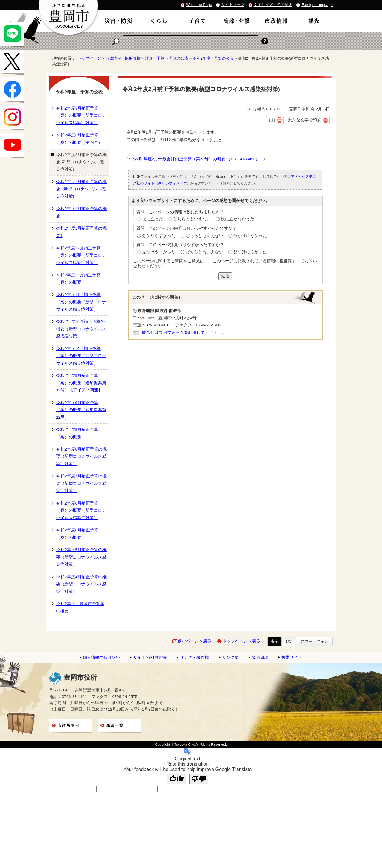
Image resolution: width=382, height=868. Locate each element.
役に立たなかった (238, 219)
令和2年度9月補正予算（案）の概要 (77, 433)
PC (289, 641)
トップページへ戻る (241, 641)
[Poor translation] (199, 779)
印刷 (271, 120)
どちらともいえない (192, 219)
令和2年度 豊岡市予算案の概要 (80, 607)
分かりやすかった (159, 236)
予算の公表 (179, 58)
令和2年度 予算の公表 (213, 58)
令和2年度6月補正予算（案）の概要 (77, 534)
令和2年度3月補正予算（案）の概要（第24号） (79, 139)
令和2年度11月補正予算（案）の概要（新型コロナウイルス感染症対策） (81, 302)
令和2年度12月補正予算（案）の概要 (78, 279)
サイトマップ (233, 5)
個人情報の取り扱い (101, 657)
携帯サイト (292, 657)
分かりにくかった (250, 236)
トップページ (89, 58)
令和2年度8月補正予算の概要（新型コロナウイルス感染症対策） (81, 457)
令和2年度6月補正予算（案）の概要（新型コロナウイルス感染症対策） (81, 511)
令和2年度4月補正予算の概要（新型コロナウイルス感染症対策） (81, 584)
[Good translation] (177, 779)
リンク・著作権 (194, 657)
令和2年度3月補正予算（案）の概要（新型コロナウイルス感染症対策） (81, 115)
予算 (161, 58)
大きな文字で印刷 (304, 120)
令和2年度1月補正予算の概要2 (81, 212)
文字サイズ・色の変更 (273, 5)
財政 (149, 58)
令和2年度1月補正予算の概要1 (81, 232)
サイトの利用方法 (150, 657)
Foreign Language (317, 5)
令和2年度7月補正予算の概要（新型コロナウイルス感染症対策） (81, 483)
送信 (225, 276)
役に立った (153, 219)
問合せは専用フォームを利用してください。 (184, 333)
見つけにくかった (250, 252)
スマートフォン (314, 641)
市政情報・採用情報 (123, 58)
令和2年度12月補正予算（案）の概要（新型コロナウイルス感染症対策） (81, 255)
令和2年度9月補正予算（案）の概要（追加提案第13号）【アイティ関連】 (81, 383)
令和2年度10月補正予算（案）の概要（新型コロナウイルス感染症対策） (81, 356)
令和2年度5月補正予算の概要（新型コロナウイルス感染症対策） (81, 557)
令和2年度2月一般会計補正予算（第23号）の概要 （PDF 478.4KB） (199, 159)
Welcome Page (199, 5)
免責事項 (260, 657)
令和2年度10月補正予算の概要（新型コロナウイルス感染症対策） (81, 329)
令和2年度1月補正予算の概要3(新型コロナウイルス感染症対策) (81, 189)
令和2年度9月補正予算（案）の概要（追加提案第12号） (81, 410)
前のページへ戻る (195, 641)
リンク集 (230, 657)
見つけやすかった (159, 252)
